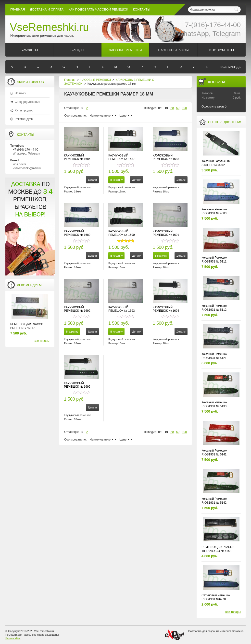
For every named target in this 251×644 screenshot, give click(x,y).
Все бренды (231, 67)
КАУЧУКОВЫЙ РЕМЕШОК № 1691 (166, 233)
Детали (92, 180)
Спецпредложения (27, 102)
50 (178, 108)
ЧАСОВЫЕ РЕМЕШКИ (96, 80)
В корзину (116, 180)
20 (172, 108)
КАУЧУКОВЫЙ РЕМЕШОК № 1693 (122, 309)
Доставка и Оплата (47, 9)
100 (184, 108)
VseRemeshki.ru (49, 27)
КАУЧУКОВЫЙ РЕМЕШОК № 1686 (77, 157)
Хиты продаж (24, 110)
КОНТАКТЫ (142, 9)
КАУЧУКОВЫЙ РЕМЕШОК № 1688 (166, 157)
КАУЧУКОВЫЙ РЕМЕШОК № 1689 (77, 233)
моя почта (20, 164)
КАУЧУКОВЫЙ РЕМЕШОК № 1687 (122, 157)
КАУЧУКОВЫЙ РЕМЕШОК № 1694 (166, 309)
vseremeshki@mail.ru (27, 168)
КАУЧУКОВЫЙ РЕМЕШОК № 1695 (77, 385)
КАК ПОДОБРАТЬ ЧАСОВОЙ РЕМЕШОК (98, 9)
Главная (18, 9)
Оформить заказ (213, 107)
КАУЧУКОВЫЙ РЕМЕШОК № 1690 (122, 233)
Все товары (42, 341)
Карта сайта (13, 638)
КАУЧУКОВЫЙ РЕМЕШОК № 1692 (77, 309)
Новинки (20, 93)
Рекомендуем (24, 119)
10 (166, 108)
